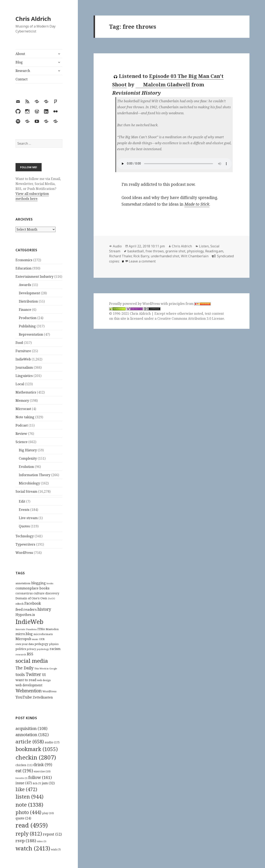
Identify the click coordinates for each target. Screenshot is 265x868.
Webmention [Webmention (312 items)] (29, 691)
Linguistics (24, 376)
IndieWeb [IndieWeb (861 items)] (30, 622)
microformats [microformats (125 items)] (43, 634)
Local (20, 384)
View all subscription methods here (32, 196)
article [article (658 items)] (30, 741)
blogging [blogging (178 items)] (39, 583)
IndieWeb (23, 359)
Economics (24, 260)
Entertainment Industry (34, 277)
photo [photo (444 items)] (28, 812)
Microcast (23, 409)
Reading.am (214, 251)
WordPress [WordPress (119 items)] (49, 691)
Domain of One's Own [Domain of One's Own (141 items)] (31, 598)
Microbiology (29, 483)
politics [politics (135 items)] (21, 649)
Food (19, 343)
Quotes (24, 526)
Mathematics (26, 392)
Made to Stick (197, 204)
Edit (22, 501)
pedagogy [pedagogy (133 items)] (41, 644)
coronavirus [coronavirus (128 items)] (24, 593)
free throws (155, 251)
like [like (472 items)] (26, 789)
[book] (122, 261)
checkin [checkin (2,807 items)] (36, 757)
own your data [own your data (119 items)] (25, 644)
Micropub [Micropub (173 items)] (23, 639)
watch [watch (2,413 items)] (33, 848)
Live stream (28, 518)
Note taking (25, 417)
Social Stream (26, 491)
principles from (190, 304)
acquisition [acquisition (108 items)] (31, 728)
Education (23, 268)
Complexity (28, 458)
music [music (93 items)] (35, 639)
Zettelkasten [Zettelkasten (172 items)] (43, 697)
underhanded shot (165, 256)
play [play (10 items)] (48, 813)
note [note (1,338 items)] (29, 805)
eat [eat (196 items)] (24, 771)
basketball (136, 251)
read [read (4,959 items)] (32, 825)
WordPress (24, 553)
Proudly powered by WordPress (135, 304)
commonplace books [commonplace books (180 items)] (33, 588)
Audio (117, 246)
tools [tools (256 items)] (20, 674)
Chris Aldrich (33, 19)
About (20, 54)
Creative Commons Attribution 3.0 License (191, 318)
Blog (19, 62)
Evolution (26, 467)
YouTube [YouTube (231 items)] (24, 697)
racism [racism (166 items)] (55, 649)
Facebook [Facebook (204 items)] (33, 603)
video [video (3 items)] (42, 841)
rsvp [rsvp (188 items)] (26, 841)
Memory (22, 401)
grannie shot (175, 251)
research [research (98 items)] (21, 654)
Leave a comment (142, 261)
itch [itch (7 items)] (37, 783)
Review (21, 434)
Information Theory (35, 475)
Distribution (28, 301)
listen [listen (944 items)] (30, 796)
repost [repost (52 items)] (52, 834)
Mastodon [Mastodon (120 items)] (52, 629)
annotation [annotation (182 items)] (32, 734)
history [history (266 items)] (44, 609)
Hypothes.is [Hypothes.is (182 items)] (25, 615)
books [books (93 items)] (50, 583)
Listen (204, 246)
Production (28, 318)
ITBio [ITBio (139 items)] (41, 629)
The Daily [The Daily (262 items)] (25, 668)
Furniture (23, 351)
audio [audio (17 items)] (52, 742)
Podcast (22, 425)
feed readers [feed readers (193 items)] (26, 609)
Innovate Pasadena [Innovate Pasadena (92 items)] (26, 629)
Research (23, 71)
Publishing (27, 326)
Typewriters (25, 544)
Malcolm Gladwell (163, 85)
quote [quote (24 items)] (23, 818)
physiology (195, 251)
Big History (28, 450)
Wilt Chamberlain (195, 256)
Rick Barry (141, 256)
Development (29, 293)
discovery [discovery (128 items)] (52, 593)
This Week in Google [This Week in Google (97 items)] (46, 668)
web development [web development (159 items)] (29, 685)
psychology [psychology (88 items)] (43, 649)
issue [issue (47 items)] (24, 783)
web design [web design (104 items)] (44, 680)
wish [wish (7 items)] (56, 850)
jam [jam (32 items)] (48, 783)
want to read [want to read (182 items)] (26, 680)
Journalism (24, 367)
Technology (25, 536)
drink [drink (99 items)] (43, 765)
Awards (25, 285)
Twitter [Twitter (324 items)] (33, 674)
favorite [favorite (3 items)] (22, 778)
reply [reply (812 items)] (29, 834)
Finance (25, 310)
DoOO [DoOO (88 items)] (52, 599)
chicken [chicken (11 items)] (24, 765)
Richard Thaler (120, 256)
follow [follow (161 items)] (40, 777)
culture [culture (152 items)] (39, 593)
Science (22, 442)
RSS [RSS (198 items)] (30, 654)
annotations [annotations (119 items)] (23, 583)
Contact (22, 79)
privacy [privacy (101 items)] (31, 649)
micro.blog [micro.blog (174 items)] (24, 634)
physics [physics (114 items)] (54, 644)
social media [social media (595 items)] (32, 661)
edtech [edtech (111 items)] (20, 604)
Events (24, 510)
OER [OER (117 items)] (42, 639)
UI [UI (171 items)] (44, 675)
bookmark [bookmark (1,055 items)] (37, 749)
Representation (31, 334)
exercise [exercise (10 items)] (42, 771)
